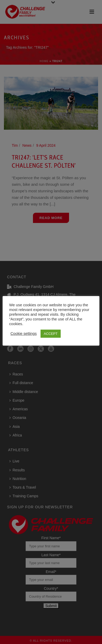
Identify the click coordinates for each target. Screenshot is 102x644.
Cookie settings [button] (24, 334)
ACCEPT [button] (51, 334)
